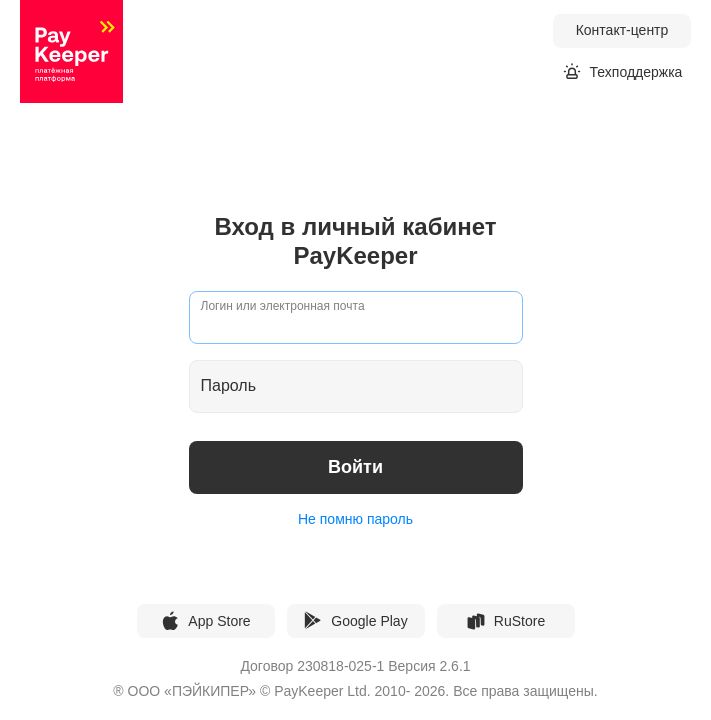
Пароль (229, 386)
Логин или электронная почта (283, 306)
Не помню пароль (355, 519)
